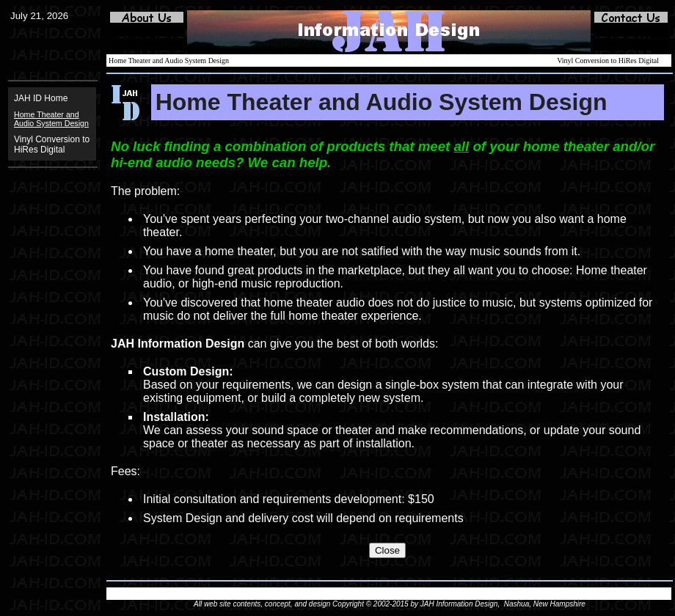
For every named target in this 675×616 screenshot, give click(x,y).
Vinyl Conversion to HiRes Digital (52, 144)
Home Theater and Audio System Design (169, 60)
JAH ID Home (41, 98)
